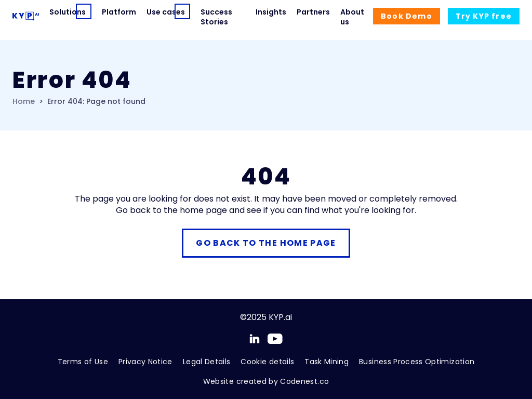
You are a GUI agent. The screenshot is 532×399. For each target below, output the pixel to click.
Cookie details (267, 362)
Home (24, 102)
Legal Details (207, 362)
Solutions (60, 12)
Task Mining (327, 362)
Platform (119, 12)
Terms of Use (83, 362)
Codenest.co (304, 381)
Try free (484, 16)
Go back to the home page (266, 243)
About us (352, 17)
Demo (407, 16)
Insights (271, 12)
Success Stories (216, 17)
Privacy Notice (145, 362)
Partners (313, 12)
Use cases (158, 12)
